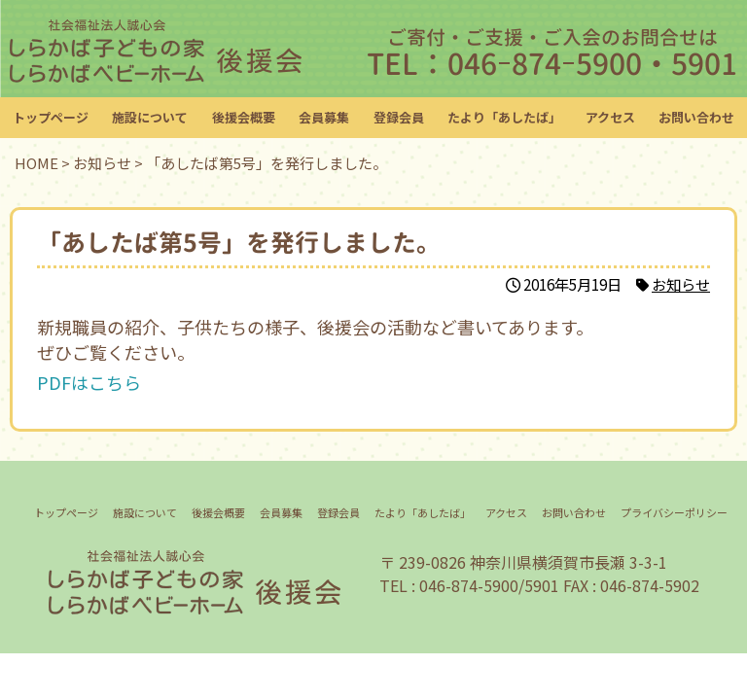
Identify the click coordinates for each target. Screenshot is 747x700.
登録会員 (399, 117)
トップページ (51, 117)
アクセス (610, 117)
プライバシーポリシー (674, 512)
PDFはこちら (89, 382)
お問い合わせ (696, 117)
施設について (150, 117)
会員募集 (324, 117)
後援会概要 (244, 117)
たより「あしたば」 (504, 117)
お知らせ (681, 284)
